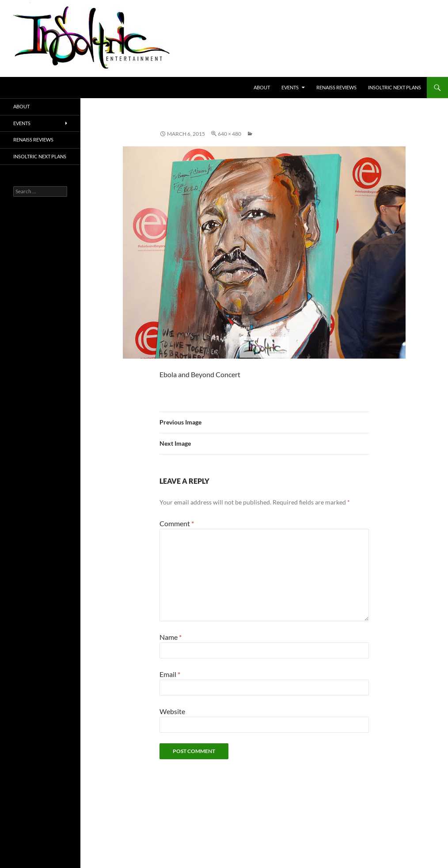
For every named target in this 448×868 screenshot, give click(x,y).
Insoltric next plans (395, 87)
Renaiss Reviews (336, 87)
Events (290, 87)
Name (171, 637)
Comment (177, 523)
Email (170, 674)
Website (172, 711)
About (262, 87)
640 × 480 (230, 134)
